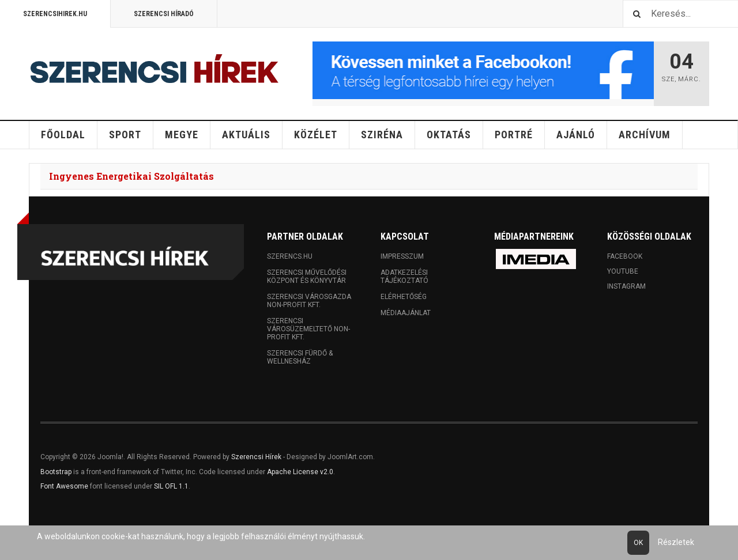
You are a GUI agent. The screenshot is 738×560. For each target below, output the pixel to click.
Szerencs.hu (290, 256)
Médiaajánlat (406, 313)
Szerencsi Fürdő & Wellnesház (300, 357)
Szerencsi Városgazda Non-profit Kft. (309, 301)
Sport (125, 135)
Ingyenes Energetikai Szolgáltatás (131, 176)
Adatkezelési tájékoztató (404, 277)
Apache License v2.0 (300, 472)
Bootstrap (56, 472)
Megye (182, 135)
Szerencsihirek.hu (55, 14)
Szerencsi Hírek (256, 457)
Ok (638, 543)
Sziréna (382, 135)
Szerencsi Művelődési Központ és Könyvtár (307, 277)
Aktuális (246, 135)
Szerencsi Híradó (164, 14)
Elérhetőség (404, 297)
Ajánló (576, 135)
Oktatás (449, 135)
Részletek (676, 542)
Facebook (625, 256)
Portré (514, 135)
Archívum (645, 135)
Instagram (626, 286)
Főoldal (63, 135)
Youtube (623, 271)
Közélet (316, 135)
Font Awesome (64, 486)
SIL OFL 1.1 (171, 486)
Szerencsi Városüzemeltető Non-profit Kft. (308, 329)
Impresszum (402, 256)
